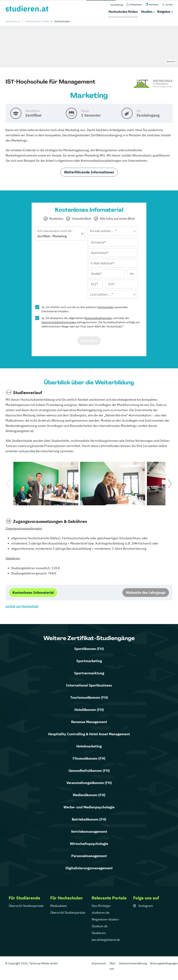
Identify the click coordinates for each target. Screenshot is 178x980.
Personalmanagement (89, 856)
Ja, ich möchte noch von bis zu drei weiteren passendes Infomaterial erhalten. (85, 309)
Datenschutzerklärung (133, 963)
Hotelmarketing (89, 746)
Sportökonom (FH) (89, 649)
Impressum (99, 963)
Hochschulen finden (123, 12)
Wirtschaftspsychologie (89, 844)
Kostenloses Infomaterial (33, 592)
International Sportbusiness (89, 685)
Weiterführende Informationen (89, 172)
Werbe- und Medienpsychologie (89, 807)
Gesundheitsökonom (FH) (89, 771)
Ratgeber (164, 12)
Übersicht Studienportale (26, 906)
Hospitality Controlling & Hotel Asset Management (89, 734)
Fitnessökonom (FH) (89, 758)
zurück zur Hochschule (22, 606)
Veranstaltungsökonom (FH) (89, 783)
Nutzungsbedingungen (98, 318)
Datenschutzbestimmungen (59, 322)
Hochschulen (106, 307)
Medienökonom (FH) (89, 795)
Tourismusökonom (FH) (89, 697)
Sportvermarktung (89, 673)
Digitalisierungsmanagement (89, 868)
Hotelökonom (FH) (89, 710)
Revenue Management (89, 722)
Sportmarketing (89, 661)
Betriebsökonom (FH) (89, 819)
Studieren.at (13, 21)
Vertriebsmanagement (89, 831)
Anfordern (89, 341)
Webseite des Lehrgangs (146, 592)
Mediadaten (59, 906)
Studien (147, 12)
